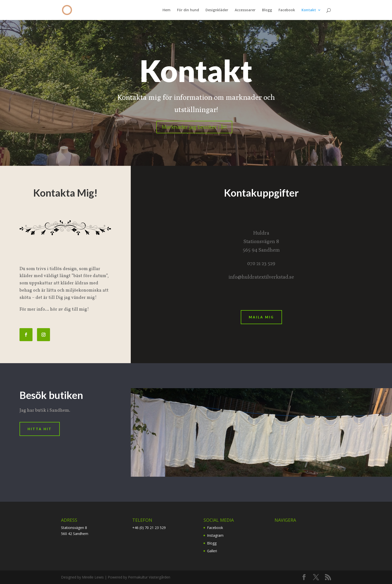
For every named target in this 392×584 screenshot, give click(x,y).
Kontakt (309, 10)
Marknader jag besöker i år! (194, 127)
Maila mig (261, 317)
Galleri (212, 551)
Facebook (287, 10)
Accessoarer (245, 10)
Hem (166, 10)
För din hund (188, 10)
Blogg (267, 10)
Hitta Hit (40, 429)
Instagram (215, 535)
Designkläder (217, 10)
